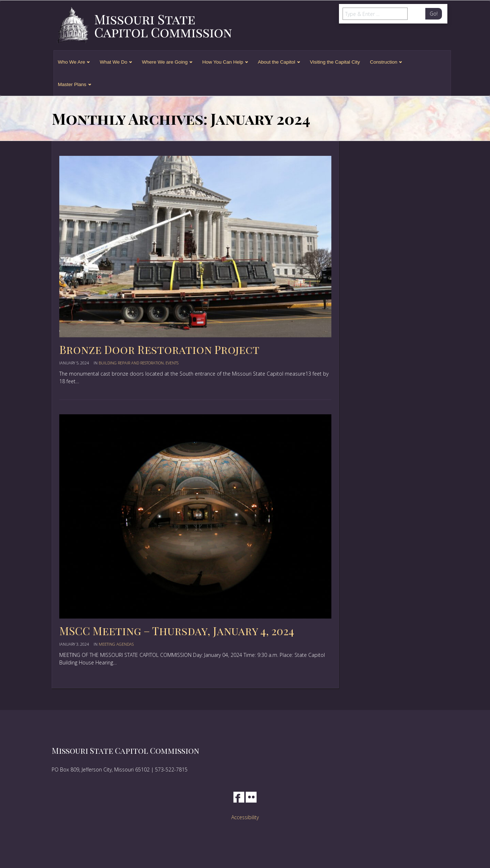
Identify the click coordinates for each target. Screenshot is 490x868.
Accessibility (245, 817)
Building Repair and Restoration (131, 363)
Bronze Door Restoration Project (159, 350)
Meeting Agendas (116, 644)
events (172, 363)
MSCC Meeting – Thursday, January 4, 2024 (177, 631)
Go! (434, 14)
